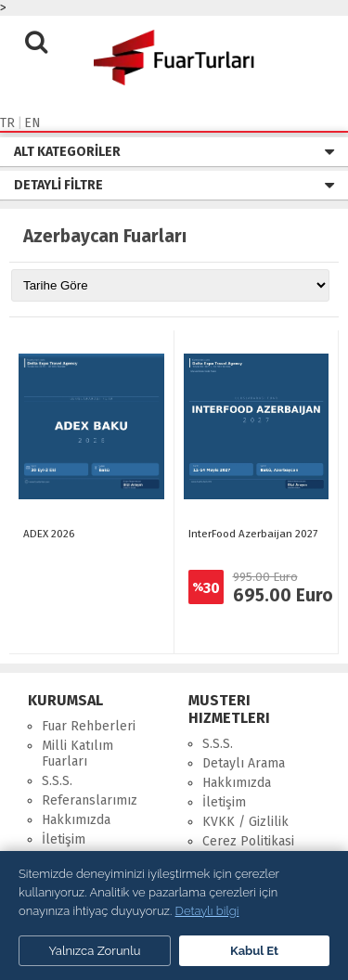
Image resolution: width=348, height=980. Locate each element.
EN (32, 123)
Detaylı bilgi (207, 911)
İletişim (64, 839)
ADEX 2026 (49, 534)
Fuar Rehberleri (89, 726)
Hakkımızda (76, 820)
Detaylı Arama (244, 763)
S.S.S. (57, 781)
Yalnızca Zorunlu (95, 951)
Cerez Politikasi (248, 841)
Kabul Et (254, 951)
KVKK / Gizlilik (245, 822)
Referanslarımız (90, 800)
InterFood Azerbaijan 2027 (253, 534)
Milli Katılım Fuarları (77, 754)
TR (7, 123)
